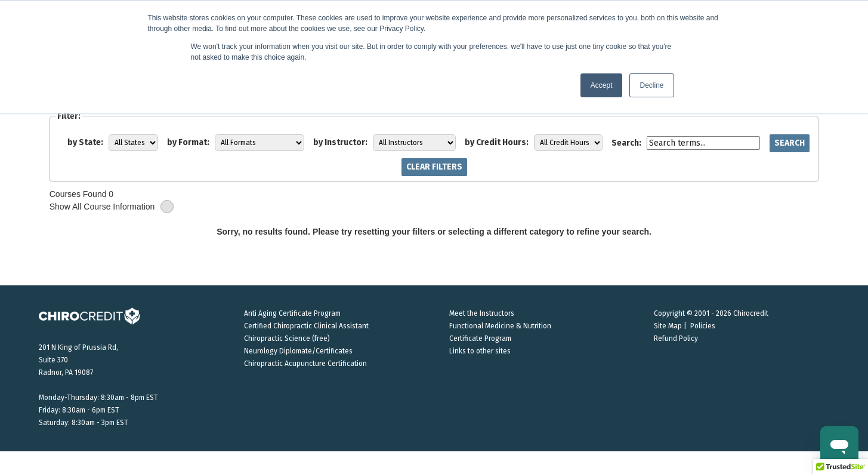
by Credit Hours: (497, 142)
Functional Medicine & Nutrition (500, 326)
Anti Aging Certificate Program (292, 313)
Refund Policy (676, 338)
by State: (85, 142)
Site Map (668, 326)
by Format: (188, 142)
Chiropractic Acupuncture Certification (305, 364)
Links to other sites (480, 351)
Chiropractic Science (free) (287, 338)
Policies (703, 326)
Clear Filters (434, 167)
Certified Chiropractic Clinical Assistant (306, 326)
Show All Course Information (112, 207)
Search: (626, 143)
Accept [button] (602, 85)
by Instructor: (340, 142)
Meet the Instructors (482, 313)
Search (790, 143)
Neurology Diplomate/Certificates (298, 351)
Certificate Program (480, 338)
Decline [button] (651, 85)
